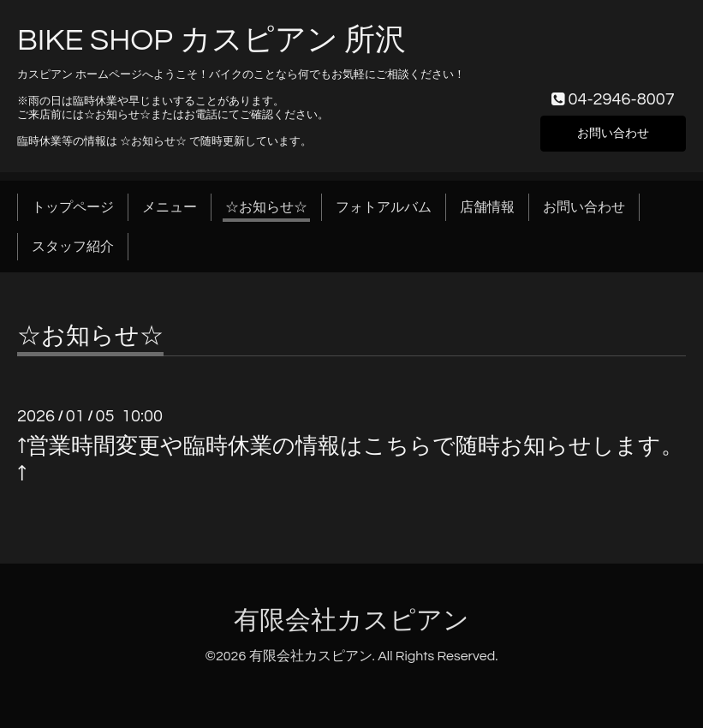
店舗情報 (487, 207)
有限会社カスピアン (351, 621)
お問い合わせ (613, 132)
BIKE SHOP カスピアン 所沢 (211, 40)
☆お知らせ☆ (266, 207)
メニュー (170, 207)
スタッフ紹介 (73, 247)
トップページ (73, 207)
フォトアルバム (384, 207)
